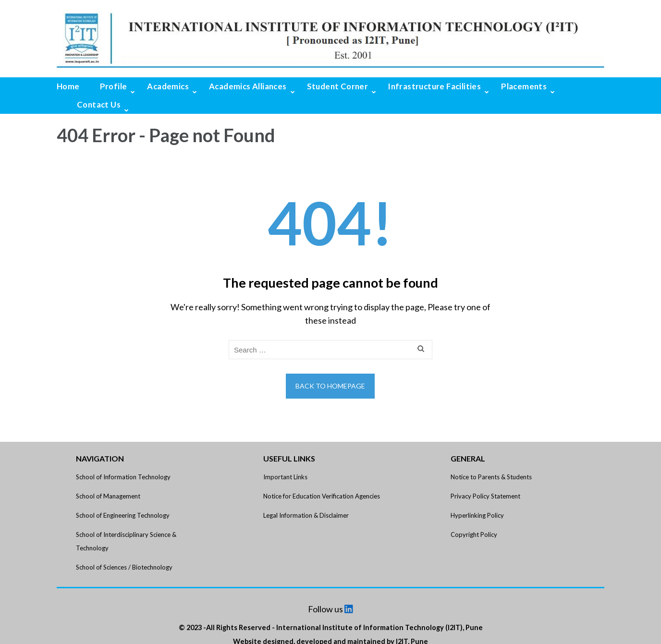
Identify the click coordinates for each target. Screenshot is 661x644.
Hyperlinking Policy (477, 515)
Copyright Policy (474, 535)
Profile (114, 86)
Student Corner (338, 86)
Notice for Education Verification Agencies (322, 496)
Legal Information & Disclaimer (306, 515)
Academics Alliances (248, 86)
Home (68, 86)
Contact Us (99, 104)
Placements (524, 86)
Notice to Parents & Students (491, 477)
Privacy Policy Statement (485, 496)
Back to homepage (330, 386)
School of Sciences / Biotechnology (124, 567)
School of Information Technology (123, 477)
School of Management (108, 496)
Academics (168, 86)
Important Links (285, 477)
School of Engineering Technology (123, 515)
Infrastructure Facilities (435, 86)
